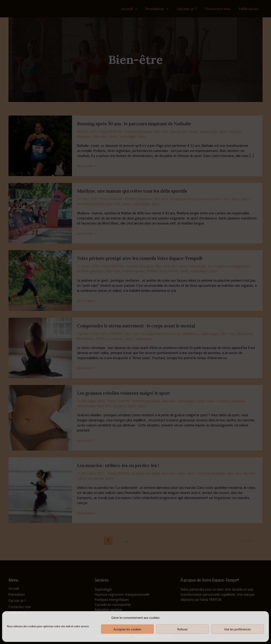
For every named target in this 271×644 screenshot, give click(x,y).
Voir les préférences (238, 629)
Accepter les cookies (127, 629)
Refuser (183, 629)
